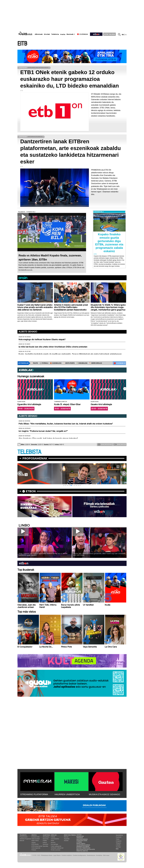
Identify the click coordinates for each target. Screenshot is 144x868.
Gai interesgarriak (83, 845)
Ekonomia (46, 839)
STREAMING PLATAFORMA (34, 794)
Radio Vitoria (35, 841)
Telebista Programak (25, 839)
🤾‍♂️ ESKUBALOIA (82, 363)
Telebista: (23, 835)
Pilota (52, 841)
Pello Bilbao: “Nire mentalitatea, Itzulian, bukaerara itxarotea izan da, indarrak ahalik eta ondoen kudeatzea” (66, 424)
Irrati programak (36, 848)
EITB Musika (35, 844)
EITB (22, 44)
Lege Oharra (57, 855)
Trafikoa (80, 838)
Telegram (118, 843)
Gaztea (33, 842)
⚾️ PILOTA (34, 363)
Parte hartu (81, 844)
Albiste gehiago (28, 332)
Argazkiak (67, 839)
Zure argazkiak (105, 444)
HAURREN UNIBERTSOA (67, 794)
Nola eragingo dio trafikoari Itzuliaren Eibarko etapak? (42, 339)
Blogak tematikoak (83, 848)
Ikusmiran (46, 844)
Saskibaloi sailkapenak (57, 848)
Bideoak (22, 841)
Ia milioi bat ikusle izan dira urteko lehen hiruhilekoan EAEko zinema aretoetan (53, 347)
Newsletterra (119, 835)
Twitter (118, 839)
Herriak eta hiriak (83, 846)
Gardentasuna (91, 855)
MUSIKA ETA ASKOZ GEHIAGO (104, 794)
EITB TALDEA (110, 34)
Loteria (79, 842)
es (126, 35)
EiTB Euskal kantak (37, 846)
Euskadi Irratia (35, 837)
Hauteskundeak (82, 839)
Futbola (53, 837)
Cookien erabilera (67, 855)
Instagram (119, 841)
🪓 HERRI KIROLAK (96, 363)
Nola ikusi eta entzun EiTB (86, 849)
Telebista (55, 34)
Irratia (63, 34)
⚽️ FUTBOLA (44, 363)
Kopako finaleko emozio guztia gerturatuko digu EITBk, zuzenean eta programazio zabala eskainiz (109, 243)
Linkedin (118, 845)
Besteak (70, 34)
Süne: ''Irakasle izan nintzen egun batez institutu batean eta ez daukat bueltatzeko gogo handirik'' (43, 554)
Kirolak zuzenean (56, 850)
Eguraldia (45, 846)
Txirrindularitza (55, 839)
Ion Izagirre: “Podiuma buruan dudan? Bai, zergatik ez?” (43, 431)
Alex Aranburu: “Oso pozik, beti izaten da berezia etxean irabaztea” (48, 438)
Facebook (119, 837)
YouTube (118, 847)
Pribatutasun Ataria (47, 855)
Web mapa (106, 855)
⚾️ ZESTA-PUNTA (69, 363)
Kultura (45, 842)
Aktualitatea (46, 837)
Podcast (34, 850)
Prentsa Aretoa (82, 851)
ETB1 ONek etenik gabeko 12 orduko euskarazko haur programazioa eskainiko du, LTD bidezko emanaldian (70, 79)
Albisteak (39, 34)
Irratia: (34, 835)
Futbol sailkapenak (56, 846)
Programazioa (24, 837)
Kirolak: (54, 835)
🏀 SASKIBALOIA (56, 363)
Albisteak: (47, 835)
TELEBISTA (29, 452)
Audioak (66, 841)
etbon (31, 491)
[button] (125, 389)
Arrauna (53, 842)
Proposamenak (35, 458)
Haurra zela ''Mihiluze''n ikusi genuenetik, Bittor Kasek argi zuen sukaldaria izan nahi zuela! (99, 554)
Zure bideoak (120, 444)
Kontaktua (99, 855)
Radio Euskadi (35, 839)
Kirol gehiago (54, 844)
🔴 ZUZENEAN (119, 363)
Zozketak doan (82, 841)
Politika (45, 841)
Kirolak (47, 34)
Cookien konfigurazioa (79, 855)
